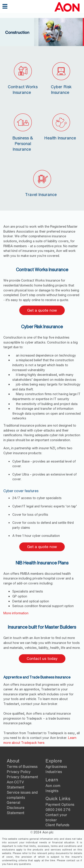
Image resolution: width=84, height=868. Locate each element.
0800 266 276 (58, 810)
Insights (52, 791)
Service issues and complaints (22, 795)
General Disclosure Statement (16, 808)
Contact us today (42, 658)
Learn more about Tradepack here (40, 740)
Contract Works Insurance (23, 78)
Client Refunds (57, 825)
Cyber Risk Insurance (61, 78)
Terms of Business (22, 767)
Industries (54, 772)
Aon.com (53, 786)
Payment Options (60, 804)
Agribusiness (56, 767)
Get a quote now (42, 310)
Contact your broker (56, 817)
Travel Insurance (41, 183)
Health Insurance (60, 126)
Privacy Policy (19, 772)
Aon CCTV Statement (16, 785)
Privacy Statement (22, 777)
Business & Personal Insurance (23, 132)
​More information (16, 613)
